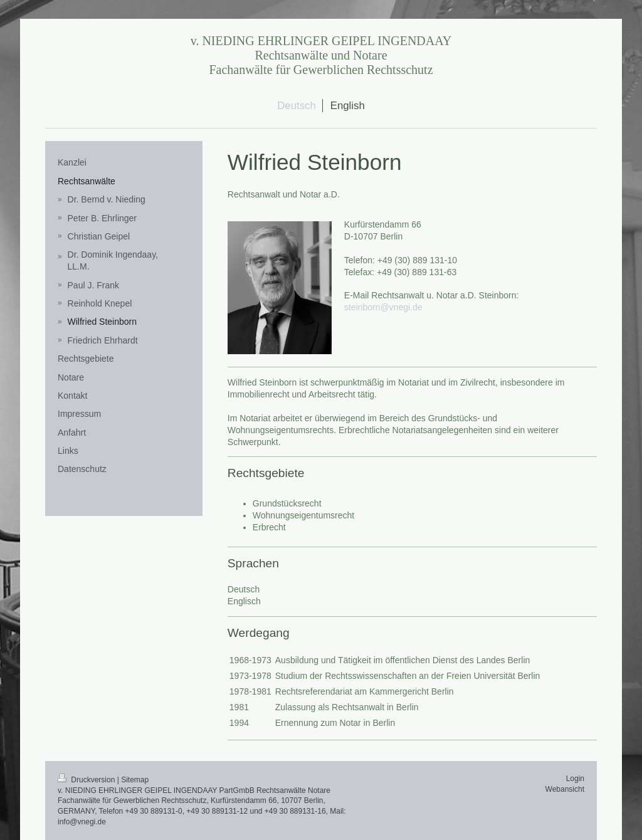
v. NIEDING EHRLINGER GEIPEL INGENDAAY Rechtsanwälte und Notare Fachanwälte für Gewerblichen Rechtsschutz (321, 55)
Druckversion (87, 780)
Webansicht (565, 789)
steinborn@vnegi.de (383, 307)
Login (575, 779)
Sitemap (135, 780)
